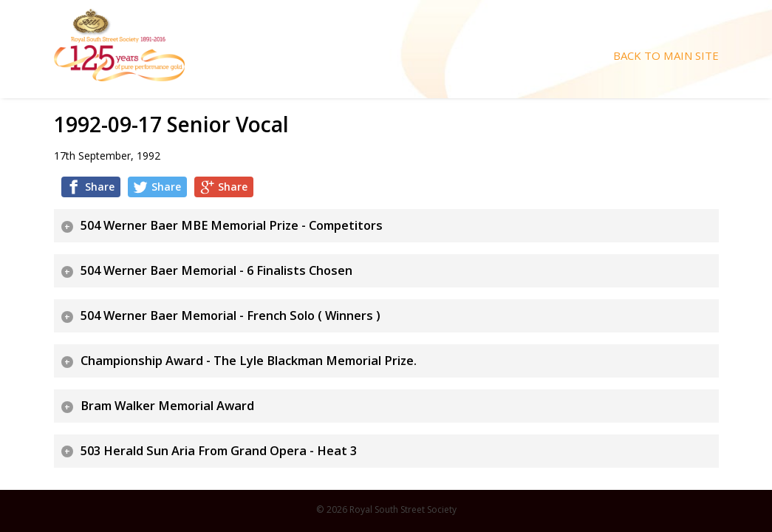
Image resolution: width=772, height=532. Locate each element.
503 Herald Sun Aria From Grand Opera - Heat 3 (219, 451)
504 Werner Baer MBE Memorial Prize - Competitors (232, 225)
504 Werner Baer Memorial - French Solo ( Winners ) (230, 316)
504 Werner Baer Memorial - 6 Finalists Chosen (216, 270)
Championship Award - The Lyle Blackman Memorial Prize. (249, 361)
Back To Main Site (666, 56)
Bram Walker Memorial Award (167, 406)
